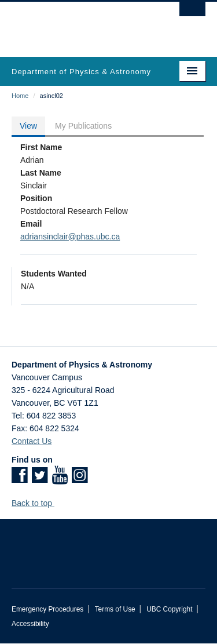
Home (20, 96)
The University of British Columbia (80, 24)
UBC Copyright (169, 609)
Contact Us (32, 441)
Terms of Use (115, 609)
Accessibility (30, 624)
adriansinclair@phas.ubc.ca (70, 237)
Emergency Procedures (47, 609)
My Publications (83, 126)
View (28, 126)
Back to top (37, 503)
